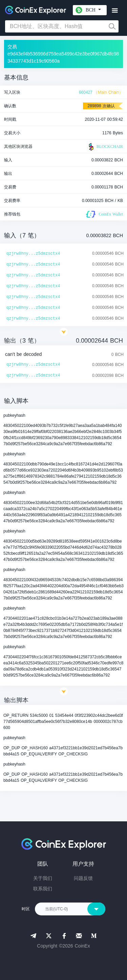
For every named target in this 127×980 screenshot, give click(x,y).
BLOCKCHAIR (105, 147)
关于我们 (43, 878)
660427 (86, 92)
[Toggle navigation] (115, 11)
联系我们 (43, 889)
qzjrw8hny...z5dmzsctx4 (33, 254)
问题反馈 (83, 878)
